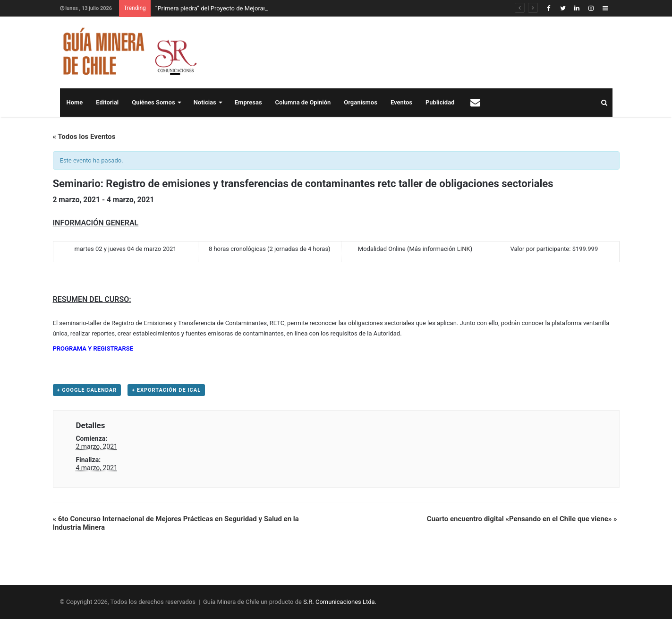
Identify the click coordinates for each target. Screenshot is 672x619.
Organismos (361, 102)
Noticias (205, 102)
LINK (464, 249)
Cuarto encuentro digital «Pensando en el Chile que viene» (522, 519)
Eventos (401, 102)
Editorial (107, 102)
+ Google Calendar (87, 390)
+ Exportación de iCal (166, 390)
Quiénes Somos (153, 102)
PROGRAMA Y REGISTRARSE (93, 348)
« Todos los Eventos (84, 137)
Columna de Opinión (303, 102)
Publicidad (440, 102)
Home (75, 102)
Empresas (248, 102)
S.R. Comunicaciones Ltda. (340, 602)
